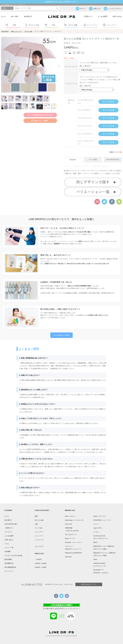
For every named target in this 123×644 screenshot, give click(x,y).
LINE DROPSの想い (11, 524)
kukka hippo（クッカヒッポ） (75, 520)
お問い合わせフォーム (89, 584)
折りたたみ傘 (29, 31)
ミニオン (96, 532)
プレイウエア (39, 546)
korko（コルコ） (70, 516)
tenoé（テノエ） (70, 538)
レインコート (39, 536)
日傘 (36, 524)
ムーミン (96, 524)
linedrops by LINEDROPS (73, 553)
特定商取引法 (9, 563)
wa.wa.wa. (97, 570)
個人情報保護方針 (10, 567)
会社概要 (7, 551)
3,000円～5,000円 (41, 563)
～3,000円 (38, 559)
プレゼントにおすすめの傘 (13, 555)
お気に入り (97, 8)
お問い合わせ (117, 16)
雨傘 (36, 516)
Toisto (95, 559)
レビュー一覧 (9, 548)
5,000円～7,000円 (41, 567)
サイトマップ (9, 571)
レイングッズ (39, 540)
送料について (116, 152)
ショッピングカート (115, 8)
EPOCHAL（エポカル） (101, 573)
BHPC (95, 542)
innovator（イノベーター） (74, 542)
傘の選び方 (28, 16)
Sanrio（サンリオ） (100, 516)
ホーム (3, 16)
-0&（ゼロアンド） (71, 534)
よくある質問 (103, 16)
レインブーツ (39, 532)
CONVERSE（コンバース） (103, 520)
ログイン (83, 8)
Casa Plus (68, 557)
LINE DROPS (5, 31)
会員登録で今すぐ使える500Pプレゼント (61, 2)
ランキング (8, 532)
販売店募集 (8, 559)
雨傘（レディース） (17, 31)
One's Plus (68, 524)
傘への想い (15, 16)
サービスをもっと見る (61, 335)
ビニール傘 (38, 528)
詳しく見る (85, 66)
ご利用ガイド (88, 16)
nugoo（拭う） (98, 528)
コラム (7, 544)
